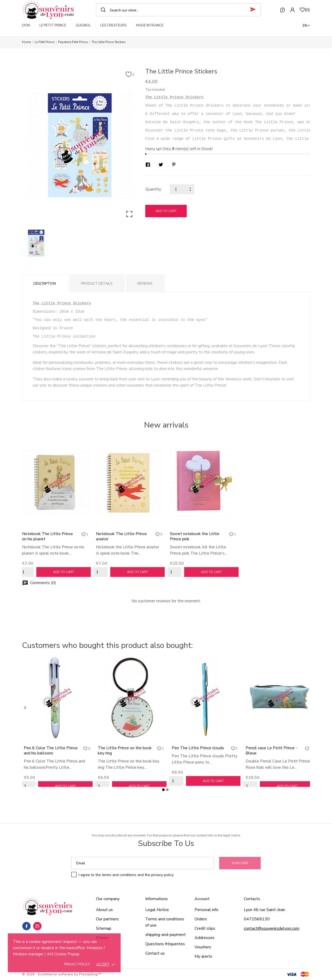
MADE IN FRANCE (150, 25)
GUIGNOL (83, 25)
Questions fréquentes (165, 944)
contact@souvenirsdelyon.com (272, 928)
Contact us (155, 953)
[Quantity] (182, 189)
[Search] (178, 10)
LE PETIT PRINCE (53, 25)
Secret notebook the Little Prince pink (195, 536)
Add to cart (166, 211)
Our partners (107, 919)
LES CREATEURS (113, 25)
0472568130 (257, 919)
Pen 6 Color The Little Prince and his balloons (51, 751)
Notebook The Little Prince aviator (121, 536)
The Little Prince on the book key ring (125, 751)
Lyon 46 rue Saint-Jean (264, 910)
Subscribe (240, 863)
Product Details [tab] (97, 284)
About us (104, 910)
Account (202, 899)
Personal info (206, 910)
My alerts (203, 956)
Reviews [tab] (145, 284)
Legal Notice (157, 910)
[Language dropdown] (306, 26)
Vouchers (203, 947)
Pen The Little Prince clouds (198, 748)
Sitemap (104, 928)
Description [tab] (45, 284)
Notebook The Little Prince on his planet (47, 536)
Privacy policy (77, 964)
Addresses (205, 938)
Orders (201, 919)
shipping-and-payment (165, 935)
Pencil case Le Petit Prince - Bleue (271, 751)
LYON (26, 25)
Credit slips (205, 928)
